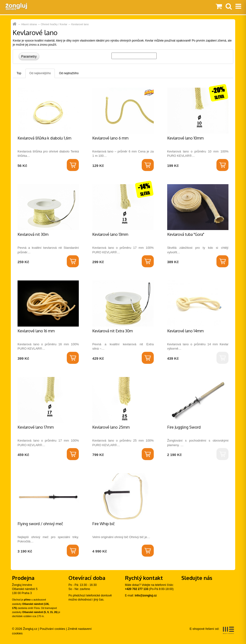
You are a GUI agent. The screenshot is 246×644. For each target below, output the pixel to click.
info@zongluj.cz (146, 595)
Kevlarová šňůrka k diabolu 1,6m (44, 138)
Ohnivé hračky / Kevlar (54, 24)
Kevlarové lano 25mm (111, 427)
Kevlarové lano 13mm (110, 234)
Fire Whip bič (104, 524)
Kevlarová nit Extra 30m (113, 331)
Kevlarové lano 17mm (36, 427)
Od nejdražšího (69, 73)
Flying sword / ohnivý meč (40, 524)
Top (19, 73)
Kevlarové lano (80, 24)
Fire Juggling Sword (184, 427)
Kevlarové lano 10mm (185, 138)
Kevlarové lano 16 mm (36, 331)
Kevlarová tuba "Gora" (186, 234)
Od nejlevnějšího (40, 73)
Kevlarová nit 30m (33, 234)
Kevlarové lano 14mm (185, 331)
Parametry (29, 56)
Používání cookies (53, 629)
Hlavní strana (15, 24)
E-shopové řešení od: (212, 630)
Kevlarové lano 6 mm (110, 138)
